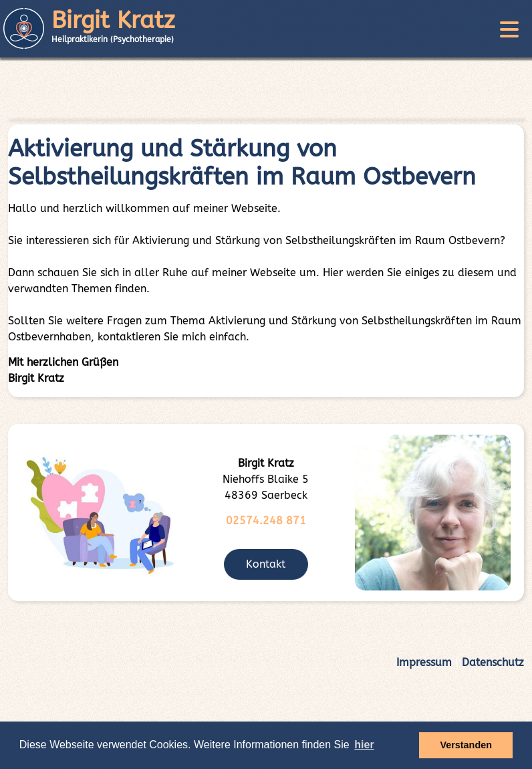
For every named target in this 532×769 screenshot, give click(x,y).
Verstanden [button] (466, 745)
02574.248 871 (266, 521)
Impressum (424, 662)
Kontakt (266, 564)
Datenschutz (493, 662)
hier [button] (364, 745)
